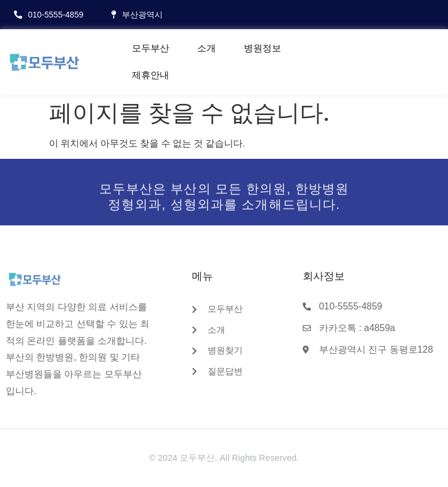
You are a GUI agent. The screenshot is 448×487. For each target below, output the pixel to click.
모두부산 (150, 48)
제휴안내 (150, 75)
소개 (206, 48)
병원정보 (262, 48)
